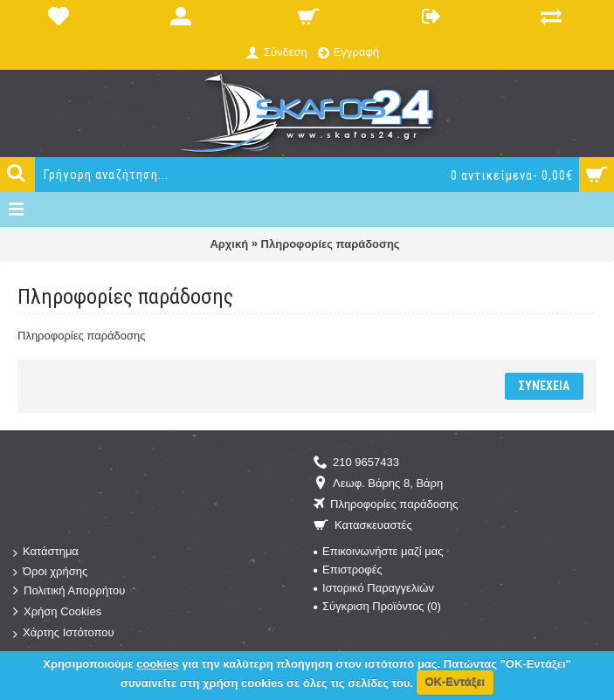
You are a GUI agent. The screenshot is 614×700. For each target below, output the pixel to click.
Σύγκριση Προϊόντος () (377, 606)
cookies (157, 664)
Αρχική (229, 244)
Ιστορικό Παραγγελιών (374, 588)
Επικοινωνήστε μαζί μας (378, 551)
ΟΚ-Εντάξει (455, 682)
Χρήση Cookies (57, 612)
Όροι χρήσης (50, 572)
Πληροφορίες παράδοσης (331, 244)
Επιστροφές (348, 570)
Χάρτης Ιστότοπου (64, 633)
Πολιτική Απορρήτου (69, 591)
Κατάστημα (46, 552)
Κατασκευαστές (363, 526)
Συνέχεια (544, 386)
